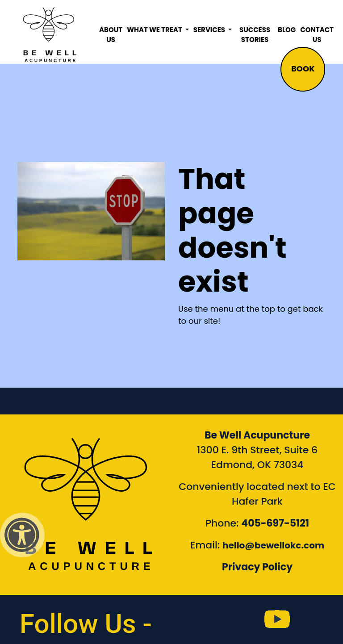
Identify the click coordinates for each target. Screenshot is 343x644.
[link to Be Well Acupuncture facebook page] (198, 619)
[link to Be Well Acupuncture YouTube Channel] (277, 619)
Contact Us (317, 35)
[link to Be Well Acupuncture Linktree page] (317, 619)
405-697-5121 (275, 523)
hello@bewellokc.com (273, 545)
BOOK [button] (303, 69)
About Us (111, 35)
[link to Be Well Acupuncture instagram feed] (238, 619)
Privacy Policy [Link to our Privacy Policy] (257, 567)
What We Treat (155, 30)
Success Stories (255, 35)
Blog (287, 30)
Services (210, 30)
